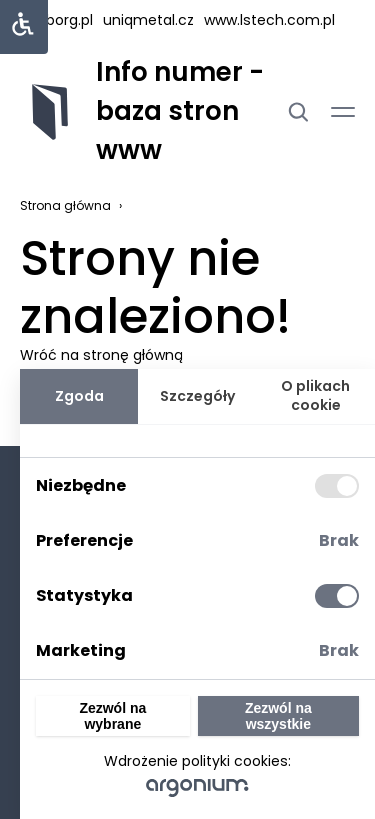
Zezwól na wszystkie (278, 716)
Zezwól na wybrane (112, 716)
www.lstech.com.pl (269, 20)
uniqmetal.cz (148, 20)
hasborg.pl (56, 20)
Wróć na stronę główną (101, 355)
